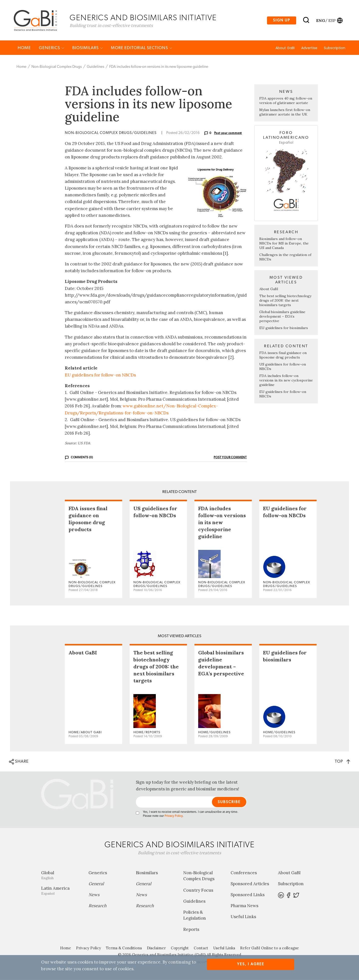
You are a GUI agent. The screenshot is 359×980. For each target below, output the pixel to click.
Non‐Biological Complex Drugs (57, 68)
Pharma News (244, 907)
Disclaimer (156, 949)
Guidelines (95, 68)
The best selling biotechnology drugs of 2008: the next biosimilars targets (285, 302)
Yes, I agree (251, 964)
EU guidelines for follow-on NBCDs (100, 376)
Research (97, 907)
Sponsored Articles (250, 885)
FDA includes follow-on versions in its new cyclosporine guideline (286, 381)
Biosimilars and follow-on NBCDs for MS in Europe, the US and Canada (284, 245)
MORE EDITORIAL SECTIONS (142, 49)
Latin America (61, 892)
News (94, 896)
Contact (201, 949)
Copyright (180, 949)
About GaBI (285, 49)
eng (320, 21)
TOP (342, 763)
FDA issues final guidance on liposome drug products (283, 356)
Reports (191, 931)
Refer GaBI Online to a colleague (269, 949)
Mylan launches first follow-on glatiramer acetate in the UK (285, 113)
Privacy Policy (174, 817)
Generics (52, 49)
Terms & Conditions (124, 949)
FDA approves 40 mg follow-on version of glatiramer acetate (286, 102)
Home (24, 49)
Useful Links (243, 918)
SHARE (19, 763)
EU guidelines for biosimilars (284, 329)
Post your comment (228, 134)
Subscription (335, 49)
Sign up (282, 21)
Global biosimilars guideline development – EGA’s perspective (282, 318)
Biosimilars (88, 49)
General (96, 885)
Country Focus (198, 891)
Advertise (309, 49)
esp (332, 21)
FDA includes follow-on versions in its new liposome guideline (159, 68)
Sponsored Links (248, 896)
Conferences (244, 874)
